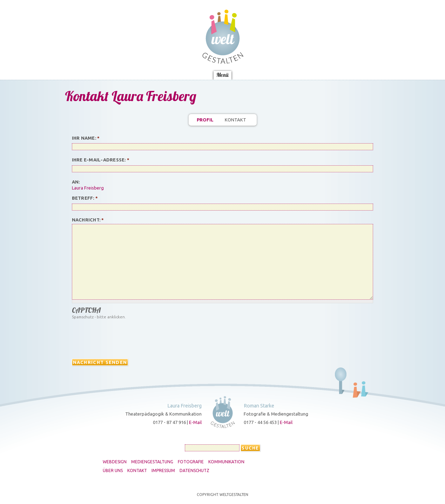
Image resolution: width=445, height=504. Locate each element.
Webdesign (115, 462)
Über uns (113, 471)
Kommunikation (226, 462)
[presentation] (125, 338)
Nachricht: (88, 220)
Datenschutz (194, 471)
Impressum (163, 471)
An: (76, 182)
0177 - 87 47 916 (169, 422)
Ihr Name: (86, 138)
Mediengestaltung (152, 462)
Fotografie (191, 462)
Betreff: (85, 198)
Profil (205, 120)
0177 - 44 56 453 (260, 422)
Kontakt (235, 120)
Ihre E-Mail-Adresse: (101, 160)
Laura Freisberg (88, 188)
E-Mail (195, 422)
